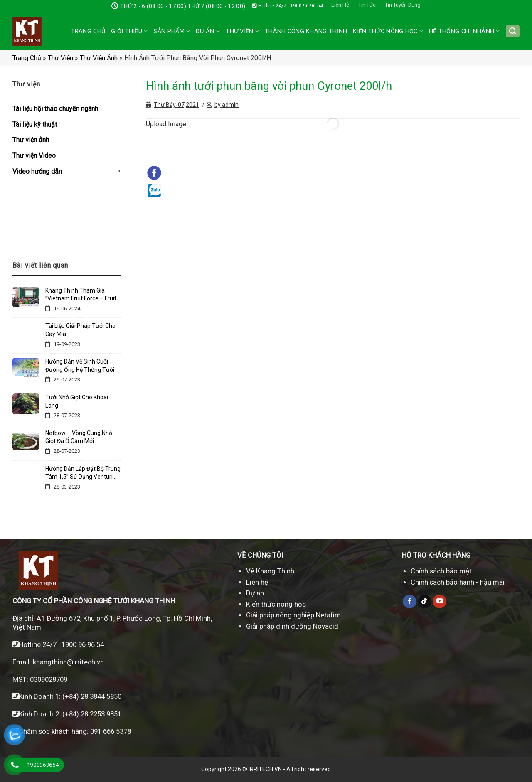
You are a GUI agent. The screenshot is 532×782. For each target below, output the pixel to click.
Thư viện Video (34, 156)
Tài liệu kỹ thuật (35, 124)
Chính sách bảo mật (441, 571)
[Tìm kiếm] (513, 31)
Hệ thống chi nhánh (464, 31)
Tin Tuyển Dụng (403, 5)
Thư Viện (242, 31)
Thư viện (60, 58)
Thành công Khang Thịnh (306, 31)
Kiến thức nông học (276, 604)
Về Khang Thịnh (270, 571)
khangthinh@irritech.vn (68, 662)
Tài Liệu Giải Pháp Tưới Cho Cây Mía (80, 330)
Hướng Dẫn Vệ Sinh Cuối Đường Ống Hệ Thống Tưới (80, 366)
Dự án (208, 31)
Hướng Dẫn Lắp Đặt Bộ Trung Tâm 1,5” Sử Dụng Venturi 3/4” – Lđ (83, 473)
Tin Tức (367, 5)
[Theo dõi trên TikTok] (425, 602)
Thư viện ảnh (99, 58)
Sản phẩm (172, 31)
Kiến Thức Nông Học (388, 31)
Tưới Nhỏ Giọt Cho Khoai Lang (77, 401)
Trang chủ (88, 31)
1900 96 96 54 (83, 644)
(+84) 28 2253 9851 (92, 714)
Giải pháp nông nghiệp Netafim (293, 615)
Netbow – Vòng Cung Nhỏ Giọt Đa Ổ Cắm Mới (79, 437)
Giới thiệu (129, 31)
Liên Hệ (340, 5)
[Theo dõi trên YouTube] (440, 602)
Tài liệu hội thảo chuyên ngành (55, 109)
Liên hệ (257, 582)
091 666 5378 (111, 731)
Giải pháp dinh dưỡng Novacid (292, 626)
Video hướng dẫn (37, 171)
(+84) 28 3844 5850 (92, 696)
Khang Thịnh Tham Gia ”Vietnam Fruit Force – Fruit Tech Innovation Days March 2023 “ (82, 295)
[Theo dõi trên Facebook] (410, 602)
